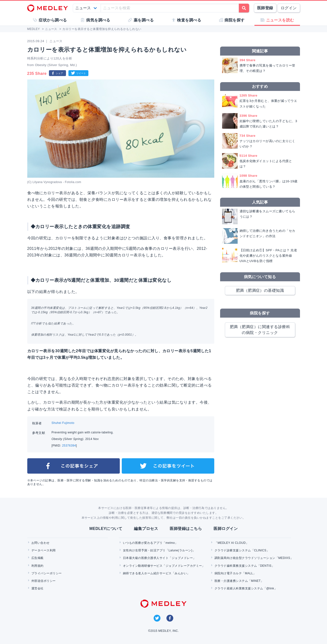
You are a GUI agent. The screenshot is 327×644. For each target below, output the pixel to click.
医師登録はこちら (186, 529)
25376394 (69, 446)
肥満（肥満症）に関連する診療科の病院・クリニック (260, 330)
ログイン (289, 8)
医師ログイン (226, 529)
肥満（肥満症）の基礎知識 (260, 290)
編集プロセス (146, 529)
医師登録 (265, 8)
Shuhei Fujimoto (63, 423)
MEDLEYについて (106, 529)
